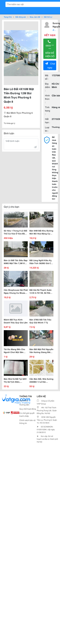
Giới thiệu (24, 400)
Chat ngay (50, 65)
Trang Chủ (8, 17)
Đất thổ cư (48, 17)
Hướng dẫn (24, 405)
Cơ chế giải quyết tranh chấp (27, 414)
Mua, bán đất (35, 17)
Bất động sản (21, 17)
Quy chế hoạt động (28, 409)
